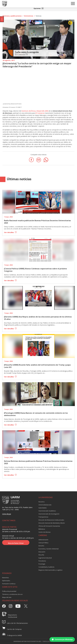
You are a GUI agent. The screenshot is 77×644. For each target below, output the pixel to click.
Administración (43, 540)
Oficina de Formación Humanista (49, 526)
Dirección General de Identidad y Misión (52, 523)
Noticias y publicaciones (12, 16)
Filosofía (41, 555)
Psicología (42, 564)
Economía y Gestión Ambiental (49, 549)
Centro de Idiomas (45, 532)
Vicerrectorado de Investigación (49, 514)
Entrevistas (29, 16)
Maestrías (5, 578)
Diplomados (6, 581)
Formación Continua (9, 584)
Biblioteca (42, 529)
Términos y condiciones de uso (12, 594)
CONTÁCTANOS (9, 520)
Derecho (41, 546)
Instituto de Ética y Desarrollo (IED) (35, 111)
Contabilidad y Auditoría (46, 567)
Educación (42, 552)
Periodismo (42, 561)
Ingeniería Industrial (45, 558)
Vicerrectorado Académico (47, 511)
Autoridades (43, 508)
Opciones (39, 8)
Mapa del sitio (7, 597)
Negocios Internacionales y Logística (50, 570)
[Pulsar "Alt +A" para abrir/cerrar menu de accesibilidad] (2, 19)
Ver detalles (10, 232)
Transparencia (43, 517)
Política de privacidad (9, 591)
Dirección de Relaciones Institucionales (51, 520)
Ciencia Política (43, 543)
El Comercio (40, 113)
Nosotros (42, 502)
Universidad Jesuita (45, 505)
